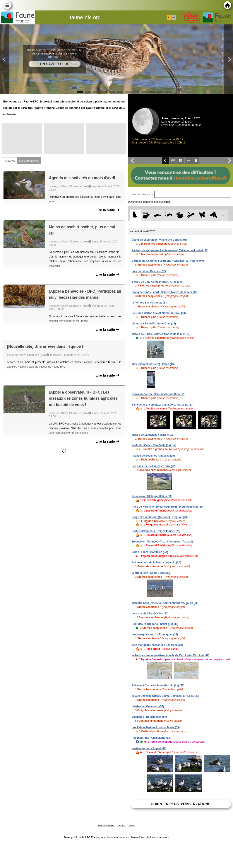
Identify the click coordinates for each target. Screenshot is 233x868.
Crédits (131, 826)
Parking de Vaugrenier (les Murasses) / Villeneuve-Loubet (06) (170, 250)
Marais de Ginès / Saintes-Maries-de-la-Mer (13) (161, 334)
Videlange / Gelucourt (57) (148, 706)
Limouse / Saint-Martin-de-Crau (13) (154, 324)
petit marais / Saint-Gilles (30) (150, 614)
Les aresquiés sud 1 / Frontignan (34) (155, 634)
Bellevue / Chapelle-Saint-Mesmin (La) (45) (158, 686)
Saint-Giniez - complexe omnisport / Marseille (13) (162, 405)
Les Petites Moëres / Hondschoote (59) (156, 727)
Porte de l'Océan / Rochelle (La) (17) (154, 445)
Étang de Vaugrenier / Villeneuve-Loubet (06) (159, 240)
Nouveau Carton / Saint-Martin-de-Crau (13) (158, 394)
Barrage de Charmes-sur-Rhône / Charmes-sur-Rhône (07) (168, 261)
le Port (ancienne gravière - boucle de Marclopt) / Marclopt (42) (170, 655)
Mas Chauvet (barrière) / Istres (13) (153, 364)
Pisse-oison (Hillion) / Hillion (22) (152, 496)
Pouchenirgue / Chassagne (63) (151, 738)
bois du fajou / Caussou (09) (149, 271)
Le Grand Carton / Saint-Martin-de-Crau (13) (159, 313)
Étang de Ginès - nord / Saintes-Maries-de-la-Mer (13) (164, 292)
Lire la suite (107, 210)
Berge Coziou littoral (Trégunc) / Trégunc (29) (160, 517)
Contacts (121, 826)
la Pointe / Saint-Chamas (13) (150, 303)
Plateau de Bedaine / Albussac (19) (153, 456)
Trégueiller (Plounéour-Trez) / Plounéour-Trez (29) (162, 542)
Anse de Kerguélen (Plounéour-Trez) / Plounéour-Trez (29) (167, 507)
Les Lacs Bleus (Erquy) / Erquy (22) (153, 466)
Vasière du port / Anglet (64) (149, 748)
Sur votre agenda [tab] (29, 161)
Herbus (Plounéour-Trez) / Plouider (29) (156, 531)
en (174, 17)
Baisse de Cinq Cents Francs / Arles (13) (157, 282)
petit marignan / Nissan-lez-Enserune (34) (157, 645)
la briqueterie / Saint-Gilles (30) (151, 573)
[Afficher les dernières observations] (149, 202)
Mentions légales (106, 826)
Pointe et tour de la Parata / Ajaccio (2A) (156, 563)
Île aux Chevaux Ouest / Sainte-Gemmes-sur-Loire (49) (165, 696)
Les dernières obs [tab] (142, 194)
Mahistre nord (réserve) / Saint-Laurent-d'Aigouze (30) (165, 603)
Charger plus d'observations (181, 804)
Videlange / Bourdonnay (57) (149, 717)
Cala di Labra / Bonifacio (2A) (150, 552)
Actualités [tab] (9, 161)
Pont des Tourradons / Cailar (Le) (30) (155, 624)
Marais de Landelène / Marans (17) (153, 435)
